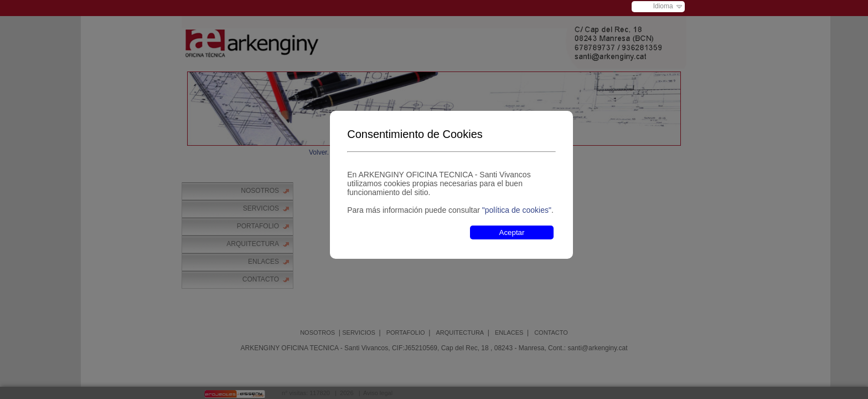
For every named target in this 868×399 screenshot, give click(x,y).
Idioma (663, 6)
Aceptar (512, 232)
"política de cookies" (517, 210)
